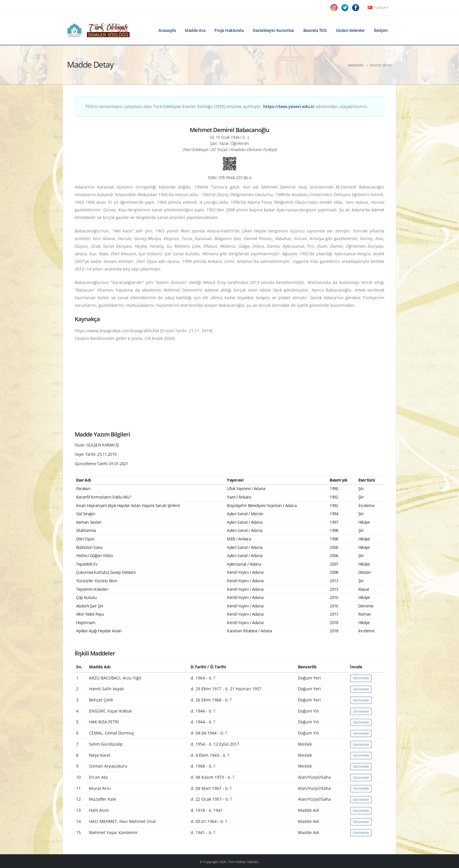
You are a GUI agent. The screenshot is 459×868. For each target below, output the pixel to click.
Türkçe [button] (378, 7)
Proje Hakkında (229, 30)
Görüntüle (361, 678)
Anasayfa (167, 30)
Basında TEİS (315, 30)
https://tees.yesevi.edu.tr (289, 106)
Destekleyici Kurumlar (273, 30)
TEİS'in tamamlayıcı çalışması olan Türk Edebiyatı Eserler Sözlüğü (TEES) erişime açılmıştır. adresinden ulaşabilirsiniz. (227, 106)
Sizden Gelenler (350, 30)
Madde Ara (195, 30)
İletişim (381, 30)
